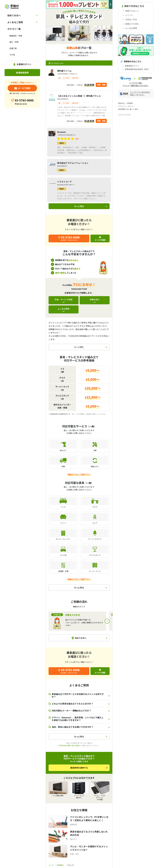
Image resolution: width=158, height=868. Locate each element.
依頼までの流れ (132, 24)
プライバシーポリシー (126, 106)
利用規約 (130, 103)
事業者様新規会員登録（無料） (137, 69)
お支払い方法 (131, 19)
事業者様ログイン (132, 66)
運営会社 (121, 103)
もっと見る (79, 206)
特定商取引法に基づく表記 (128, 109)
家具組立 (60, 865)
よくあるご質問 (15, 22)
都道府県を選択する (79, 768)
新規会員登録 (22, 73)
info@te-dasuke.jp (28, 93)
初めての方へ (14, 15)
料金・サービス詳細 (64, 299)
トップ (51, 865)
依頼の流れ (95, 299)
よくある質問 (64, 309)
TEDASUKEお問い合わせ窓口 (69, 745)
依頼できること (132, 11)
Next (107, 621)
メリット (129, 15)
